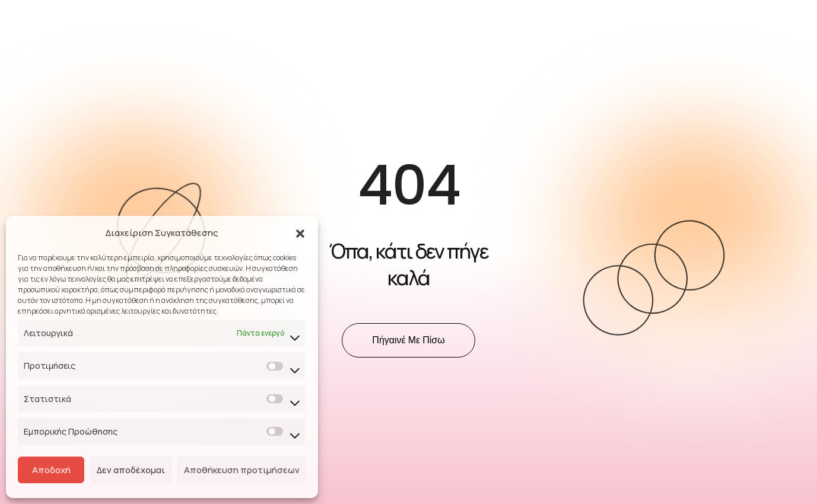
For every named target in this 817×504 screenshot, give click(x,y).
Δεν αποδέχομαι (131, 470)
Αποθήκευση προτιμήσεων (242, 470)
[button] (300, 233)
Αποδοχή (51, 470)
